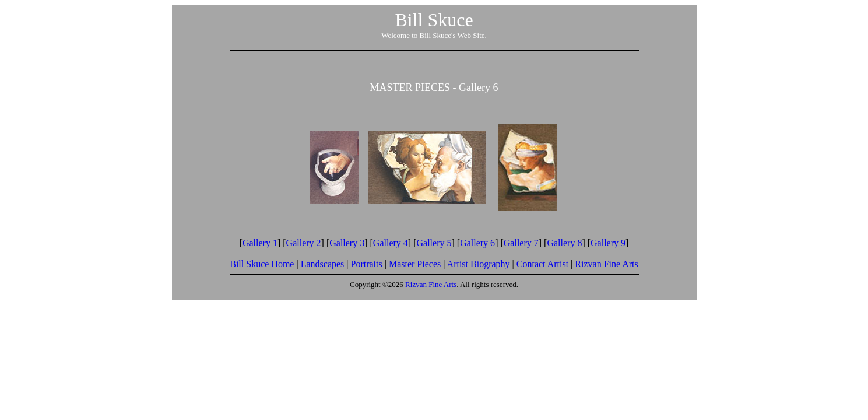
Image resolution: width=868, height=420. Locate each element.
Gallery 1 (260, 243)
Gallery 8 (564, 243)
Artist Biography (479, 264)
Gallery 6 (477, 243)
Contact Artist (542, 264)
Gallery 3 (347, 243)
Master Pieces (415, 264)
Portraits (367, 264)
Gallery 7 (521, 243)
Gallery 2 (304, 243)
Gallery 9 (608, 243)
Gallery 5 (434, 243)
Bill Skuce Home (262, 264)
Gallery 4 (391, 243)
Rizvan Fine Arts (606, 264)
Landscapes (323, 264)
